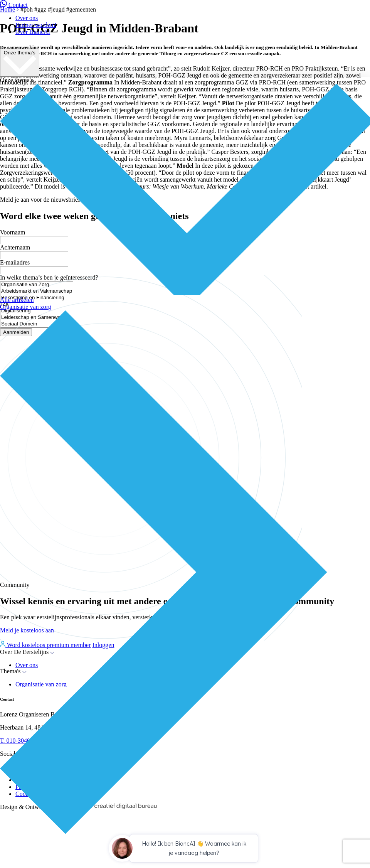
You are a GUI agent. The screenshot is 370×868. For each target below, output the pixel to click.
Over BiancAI (33, 32)
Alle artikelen (17, 300)
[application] (185, 849)
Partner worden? (36, 25)
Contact (14, 5)
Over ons (27, 18)
